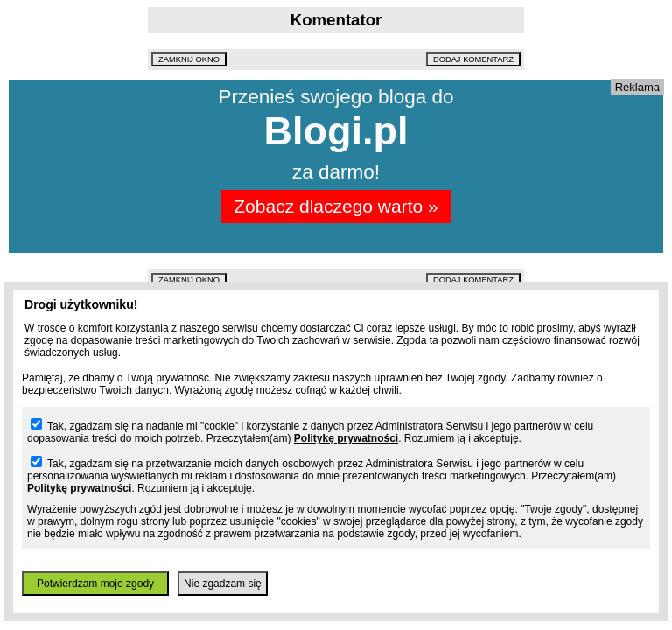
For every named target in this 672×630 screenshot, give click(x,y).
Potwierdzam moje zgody (95, 584)
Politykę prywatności (346, 438)
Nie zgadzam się (223, 584)
